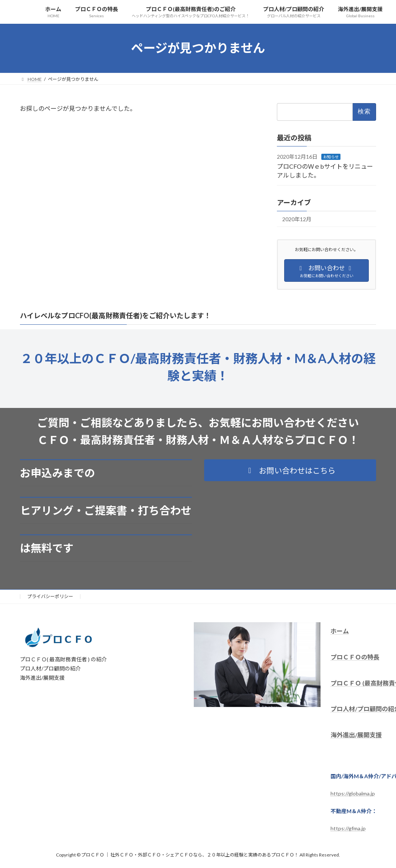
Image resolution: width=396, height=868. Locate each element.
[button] (290, 470)
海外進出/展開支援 (356, 735)
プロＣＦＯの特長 (355, 657)
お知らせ (331, 156)
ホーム (340, 631)
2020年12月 (297, 219)
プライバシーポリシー (50, 596)
